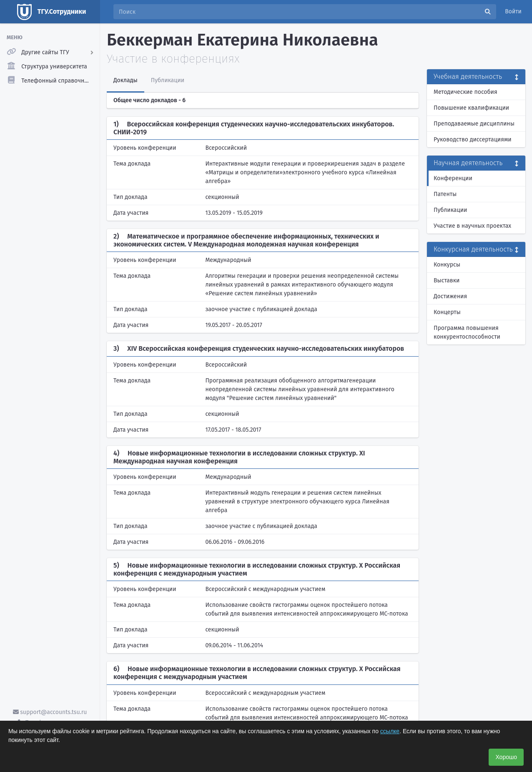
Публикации (450, 210)
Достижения (450, 296)
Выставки (447, 280)
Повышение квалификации (471, 108)
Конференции (453, 178)
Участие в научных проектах (472, 226)
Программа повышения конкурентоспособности (467, 332)
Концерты (447, 312)
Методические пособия (465, 92)
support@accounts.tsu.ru (50, 712)
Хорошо (506, 757)
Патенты (445, 194)
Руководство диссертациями (473, 140)
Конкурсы (447, 265)
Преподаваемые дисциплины (474, 124)
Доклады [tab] (125, 80)
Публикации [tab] (168, 80)
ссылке (390, 731)
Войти (513, 11)
